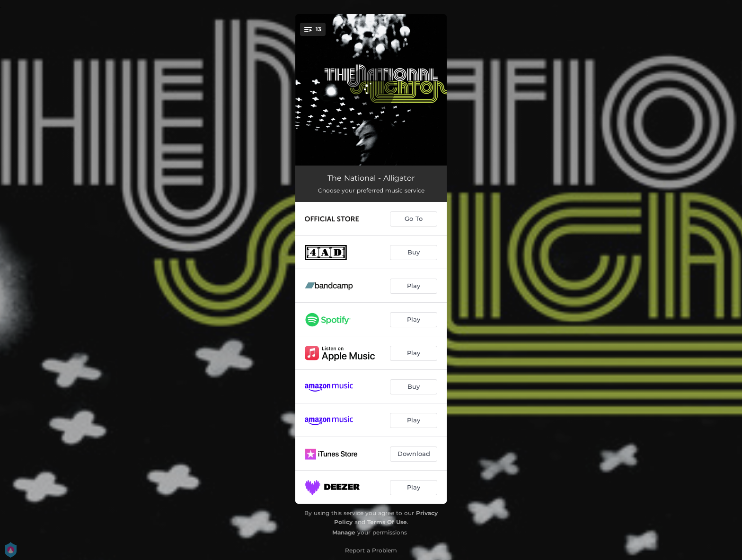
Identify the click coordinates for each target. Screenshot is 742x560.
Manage (344, 532)
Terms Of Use (387, 522)
